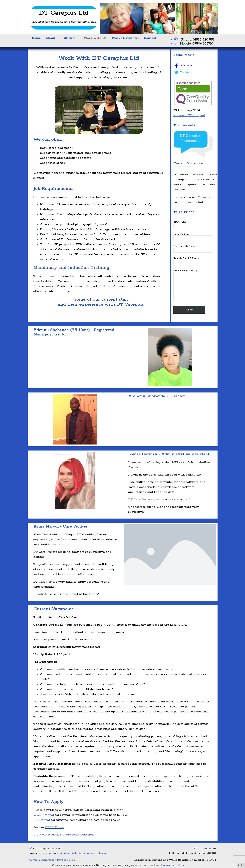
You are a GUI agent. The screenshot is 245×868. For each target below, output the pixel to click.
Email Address (193, 237)
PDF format (42, 820)
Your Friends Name (193, 249)
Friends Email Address (193, 261)
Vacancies (205, 197)
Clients (71, 38)
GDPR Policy (55, 827)
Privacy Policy (66, 860)
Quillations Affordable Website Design (82, 853)
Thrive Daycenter (125, 38)
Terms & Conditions (42, 860)
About (52, 38)
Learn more (168, 865)
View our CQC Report (189, 115)
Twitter (182, 72)
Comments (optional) (193, 285)
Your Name (193, 224)
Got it (181, 865)
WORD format (44, 815)
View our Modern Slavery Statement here (64, 835)
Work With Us (95, 38)
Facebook (183, 66)
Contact (150, 38)
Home (36, 38)
